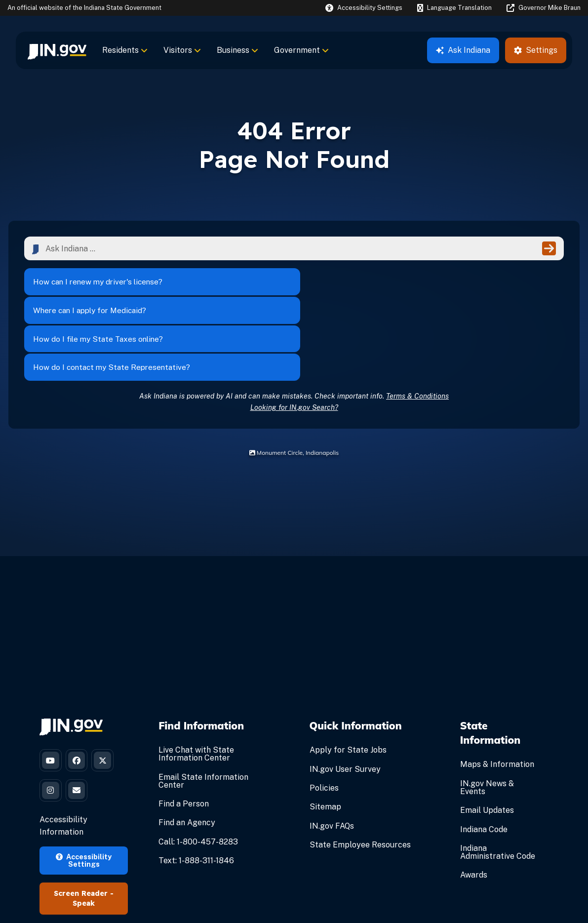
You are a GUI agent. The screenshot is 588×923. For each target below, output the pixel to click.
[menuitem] (57, 50)
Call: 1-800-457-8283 (198, 771)
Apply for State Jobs (348, 679)
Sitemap (325, 736)
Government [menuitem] (301, 50)
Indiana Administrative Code (498, 781)
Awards (474, 804)
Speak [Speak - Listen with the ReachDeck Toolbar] (84, 838)
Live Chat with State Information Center (196, 683)
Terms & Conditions (417, 325)
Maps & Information (497, 694)
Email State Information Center (203, 710)
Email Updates (487, 739)
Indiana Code (484, 758)
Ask (463, 50)
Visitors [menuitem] (182, 50)
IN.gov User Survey (345, 698)
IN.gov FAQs (332, 755)
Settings (536, 50)
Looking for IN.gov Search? (294, 336)
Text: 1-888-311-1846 (196, 789)
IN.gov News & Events (487, 716)
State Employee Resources (360, 774)
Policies (324, 717)
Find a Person (184, 733)
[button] (364, 8)
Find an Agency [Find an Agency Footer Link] (187, 752)
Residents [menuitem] (125, 50)
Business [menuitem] (237, 50)
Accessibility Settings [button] (84, 794)
